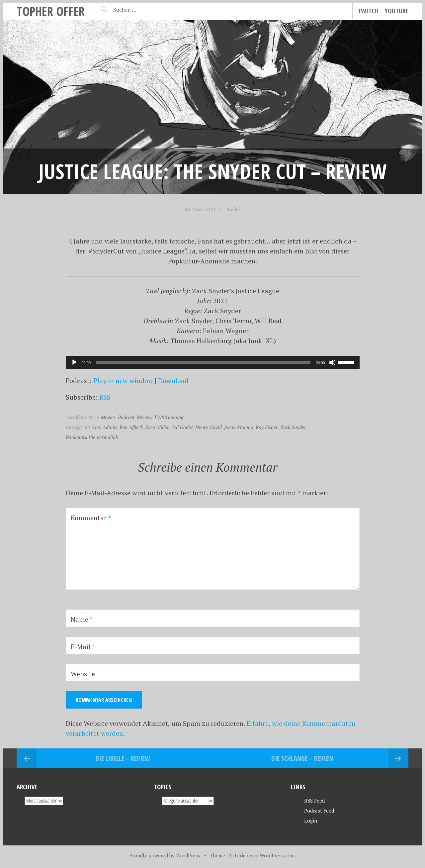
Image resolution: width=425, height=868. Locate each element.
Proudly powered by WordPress (165, 855)
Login (311, 820)
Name (82, 619)
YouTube (397, 11)
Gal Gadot (182, 427)
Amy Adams (104, 427)
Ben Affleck (131, 427)
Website (83, 674)
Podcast (126, 417)
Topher (233, 209)
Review (144, 417)
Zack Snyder (293, 427)
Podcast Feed (319, 811)
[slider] (203, 362)
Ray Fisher (267, 427)
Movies (108, 417)
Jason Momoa (239, 427)
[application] (213, 362)
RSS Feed (314, 801)
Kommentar (91, 518)
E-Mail (83, 647)
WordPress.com (277, 855)
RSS (105, 397)
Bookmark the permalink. (92, 437)
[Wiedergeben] (74, 362)
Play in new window (123, 381)
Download (173, 381)
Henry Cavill (209, 427)
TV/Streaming (169, 417)
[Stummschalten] (332, 362)
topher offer (51, 11)
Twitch (368, 11)
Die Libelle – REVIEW (123, 758)
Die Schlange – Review (302, 758)
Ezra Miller (157, 427)
